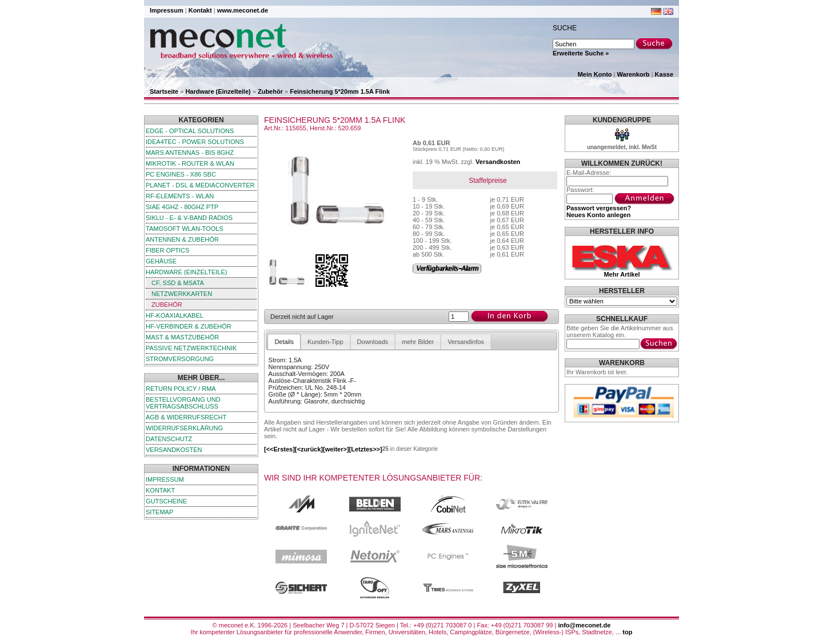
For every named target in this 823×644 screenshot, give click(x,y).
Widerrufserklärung (184, 428)
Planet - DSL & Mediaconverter (200, 185)
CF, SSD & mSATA (178, 283)
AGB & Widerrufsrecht (186, 417)
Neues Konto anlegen (598, 215)
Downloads (373, 342)
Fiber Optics (167, 250)
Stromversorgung (180, 359)
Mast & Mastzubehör (182, 337)
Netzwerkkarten (182, 294)
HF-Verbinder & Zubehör (189, 326)
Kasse (664, 74)
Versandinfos (466, 342)
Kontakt (200, 10)
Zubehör (270, 91)
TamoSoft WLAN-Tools (185, 229)
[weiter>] (336, 449)
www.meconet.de (243, 10)
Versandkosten (174, 450)
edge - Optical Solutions (190, 131)
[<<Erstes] (279, 449)
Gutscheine (166, 501)
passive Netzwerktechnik (191, 348)
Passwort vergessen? (599, 208)
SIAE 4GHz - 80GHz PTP (182, 207)
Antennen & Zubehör (182, 239)
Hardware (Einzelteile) (218, 91)
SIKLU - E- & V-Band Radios (189, 218)
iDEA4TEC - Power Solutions (195, 142)
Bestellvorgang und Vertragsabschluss (183, 403)
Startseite (164, 91)
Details (284, 342)
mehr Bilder (418, 342)
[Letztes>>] (366, 449)
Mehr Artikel (622, 274)
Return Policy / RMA (181, 389)
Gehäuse (161, 261)
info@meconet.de (584, 625)
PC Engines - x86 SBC (181, 174)
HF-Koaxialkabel (175, 315)
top (627, 632)
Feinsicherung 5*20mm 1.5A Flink (340, 91)
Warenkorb (634, 74)
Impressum (167, 10)
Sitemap (159, 512)
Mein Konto (595, 74)
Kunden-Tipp (325, 342)
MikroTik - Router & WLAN (190, 163)
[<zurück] (309, 449)
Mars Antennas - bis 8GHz (190, 153)
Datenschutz (169, 439)
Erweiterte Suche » (581, 53)
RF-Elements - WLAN (180, 196)
